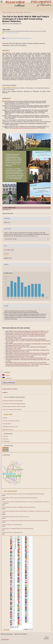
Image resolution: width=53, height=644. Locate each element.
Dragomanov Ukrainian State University (12, 409)
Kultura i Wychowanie (8, 430)
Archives (9, 12)
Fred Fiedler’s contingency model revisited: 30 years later (16, 517)
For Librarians (6, 441)
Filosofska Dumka (7, 424)
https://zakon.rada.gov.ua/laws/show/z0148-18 (25, 128)
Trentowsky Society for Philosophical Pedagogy (14, 404)
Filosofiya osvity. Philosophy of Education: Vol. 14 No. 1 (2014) (22, 366)
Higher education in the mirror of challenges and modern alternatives (19, 507)
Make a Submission (9, 382)
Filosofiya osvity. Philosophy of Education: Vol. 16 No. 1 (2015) (27, 351)
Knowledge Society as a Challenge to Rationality (27, 350)
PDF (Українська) (10, 208)
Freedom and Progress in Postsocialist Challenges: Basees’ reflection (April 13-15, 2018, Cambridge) (25, 335)
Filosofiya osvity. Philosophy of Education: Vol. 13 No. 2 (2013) (28, 344)
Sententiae (5, 418)
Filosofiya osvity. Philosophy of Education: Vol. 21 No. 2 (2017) (31, 333)
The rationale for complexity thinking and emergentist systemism (18, 528)
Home (4, 12)
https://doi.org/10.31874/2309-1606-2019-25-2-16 (18, 38)
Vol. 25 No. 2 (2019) (18, 12)
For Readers (5, 436)
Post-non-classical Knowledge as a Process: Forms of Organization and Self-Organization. (23, 494)
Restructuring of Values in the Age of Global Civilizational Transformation (20, 498)
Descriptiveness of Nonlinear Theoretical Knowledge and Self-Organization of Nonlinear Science (25, 521)
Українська (8, 378)
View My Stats (5, 639)
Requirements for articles (10, 389)
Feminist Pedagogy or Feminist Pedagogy (12, 525)
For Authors (5, 439)
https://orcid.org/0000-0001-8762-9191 (11, 33)
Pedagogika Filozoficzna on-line (10, 427)
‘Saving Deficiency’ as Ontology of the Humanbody (27, 344)
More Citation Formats (11, 239)
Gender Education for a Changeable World (12, 532)
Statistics (5, 392)
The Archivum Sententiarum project (11, 421)
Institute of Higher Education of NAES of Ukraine (14, 407)
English (7, 375)
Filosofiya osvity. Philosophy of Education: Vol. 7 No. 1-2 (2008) (26, 355)
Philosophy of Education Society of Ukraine (13, 401)
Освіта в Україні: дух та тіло (21, 347)
